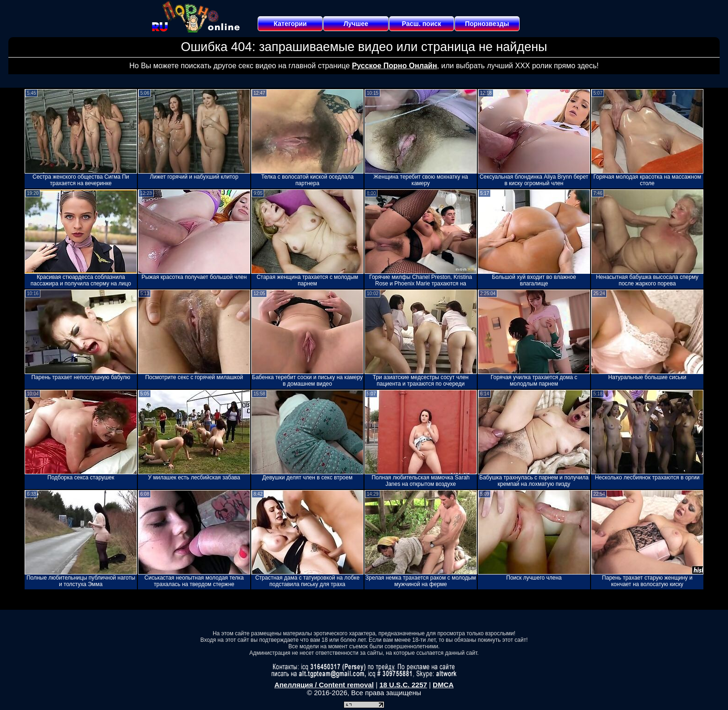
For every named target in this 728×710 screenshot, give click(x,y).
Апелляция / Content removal (324, 685)
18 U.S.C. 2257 (403, 685)
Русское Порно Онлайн (394, 66)
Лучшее (356, 24)
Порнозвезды (487, 24)
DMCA (443, 685)
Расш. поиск (421, 24)
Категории (290, 24)
